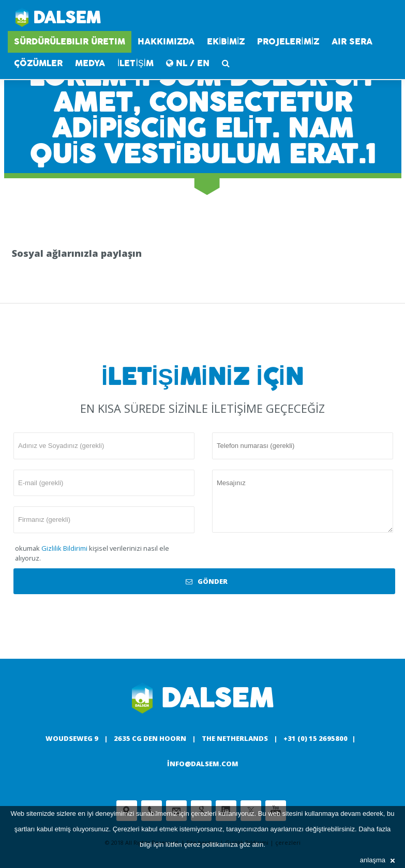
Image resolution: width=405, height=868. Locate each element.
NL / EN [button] (188, 63)
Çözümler (38, 63)
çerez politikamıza (211, 844)
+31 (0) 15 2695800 (316, 738)
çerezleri (204, 813)
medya (90, 63)
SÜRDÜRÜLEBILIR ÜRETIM (70, 42)
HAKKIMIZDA (166, 42)
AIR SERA (352, 42)
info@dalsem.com (203, 764)
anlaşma (377, 860)
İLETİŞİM (136, 63)
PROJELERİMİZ (288, 42)
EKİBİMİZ (226, 42)
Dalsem (58, 18)
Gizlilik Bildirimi (64, 548)
